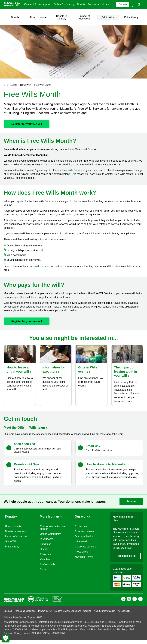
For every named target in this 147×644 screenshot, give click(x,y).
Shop (43, 569)
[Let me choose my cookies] (6, 638)
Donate (81, 4)
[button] (139, 4)
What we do (81, 542)
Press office (81, 552)
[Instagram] (140, 599)
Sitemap (8, 611)
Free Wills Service (72, 170)
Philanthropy (131, 17)
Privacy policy (45, 611)
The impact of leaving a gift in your (126, 371)
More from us (50, 516)
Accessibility (124, 611)
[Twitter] (129, 599)
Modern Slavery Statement (67, 611)
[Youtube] (135, 599)
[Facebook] (123, 599)
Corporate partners (85, 547)
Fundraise (93, 4)
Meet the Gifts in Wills (25, 427)
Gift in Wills (108, 17)
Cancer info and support (38, 4)
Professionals (48, 564)
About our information (105, 611)
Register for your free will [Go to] (27, 124)
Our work (82, 516)
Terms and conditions (25, 611)
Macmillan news (84, 557)
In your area (47, 539)
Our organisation (84, 536)
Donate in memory (62, 17)
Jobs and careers (84, 531)
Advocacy (45, 554)
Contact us (81, 526)
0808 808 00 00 (127, 556)
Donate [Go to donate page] (123, 4)
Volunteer (45, 559)
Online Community (64, 4)
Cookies (87, 611)
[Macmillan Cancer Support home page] (5, 85)
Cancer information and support (53, 528)
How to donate (38, 17)
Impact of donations (85, 17)
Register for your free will (27, 321)
